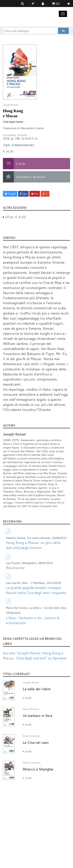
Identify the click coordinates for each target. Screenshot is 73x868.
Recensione (15, 568)
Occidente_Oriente (15, 135)
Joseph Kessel (14, 434)
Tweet (10, 194)
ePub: (15, 217)
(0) (56, 4)
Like (23, 194)
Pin (35, 194)
